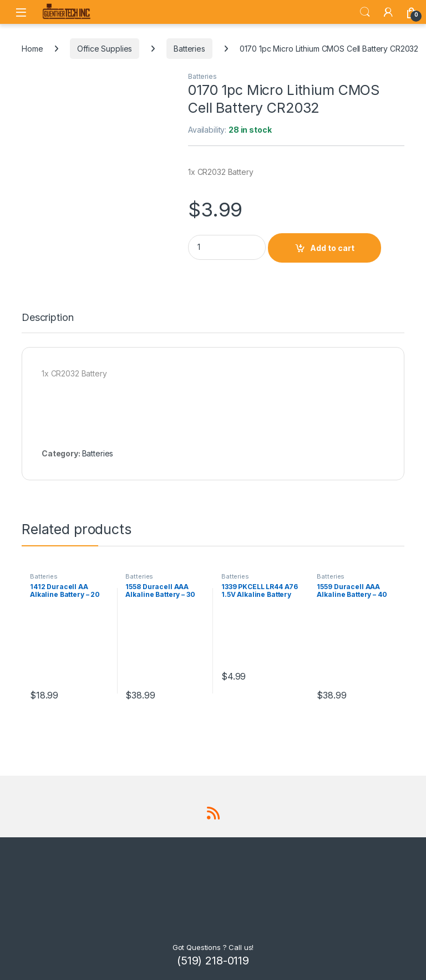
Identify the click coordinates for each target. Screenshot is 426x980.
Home (32, 49)
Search (365, 12)
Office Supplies (105, 49)
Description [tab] (47, 318)
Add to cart (332, 248)
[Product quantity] (227, 247)
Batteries (189, 49)
